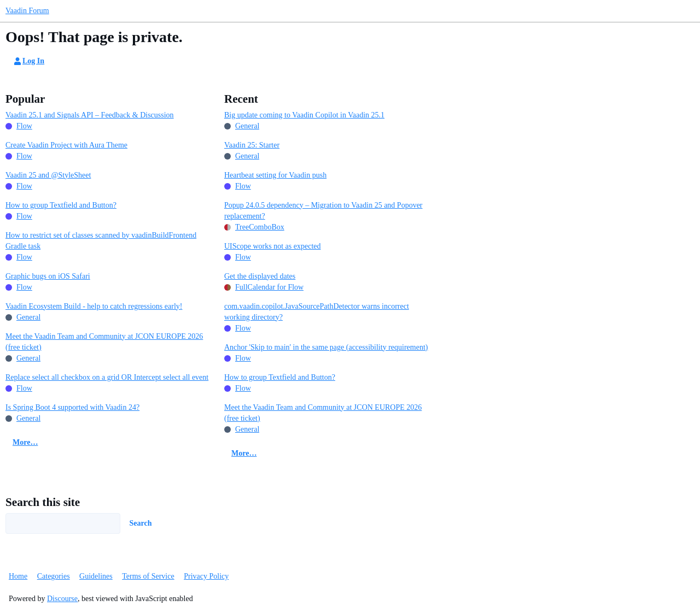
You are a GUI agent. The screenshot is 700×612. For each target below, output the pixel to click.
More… (25, 442)
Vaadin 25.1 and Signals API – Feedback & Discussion (90, 115)
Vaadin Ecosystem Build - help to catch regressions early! (94, 306)
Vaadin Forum (27, 11)
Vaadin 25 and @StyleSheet (48, 175)
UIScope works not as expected (273, 246)
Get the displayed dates (260, 276)
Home (18, 576)
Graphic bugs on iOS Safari (48, 276)
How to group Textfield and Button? (61, 205)
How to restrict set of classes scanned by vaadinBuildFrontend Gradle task (101, 241)
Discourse (62, 599)
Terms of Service (148, 576)
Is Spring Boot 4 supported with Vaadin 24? (72, 407)
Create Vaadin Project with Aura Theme (66, 145)
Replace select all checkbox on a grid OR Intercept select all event (107, 377)
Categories (54, 576)
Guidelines (96, 576)
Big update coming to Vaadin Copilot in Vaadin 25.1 (304, 115)
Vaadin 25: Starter (252, 145)
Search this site (43, 502)
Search (141, 523)
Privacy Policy (206, 576)
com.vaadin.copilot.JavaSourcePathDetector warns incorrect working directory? (317, 312)
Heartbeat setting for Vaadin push (275, 175)
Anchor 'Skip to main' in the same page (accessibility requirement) (326, 347)
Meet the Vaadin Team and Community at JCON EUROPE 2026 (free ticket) (104, 342)
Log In (28, 61)
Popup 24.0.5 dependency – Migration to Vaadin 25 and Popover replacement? (323, 211)
